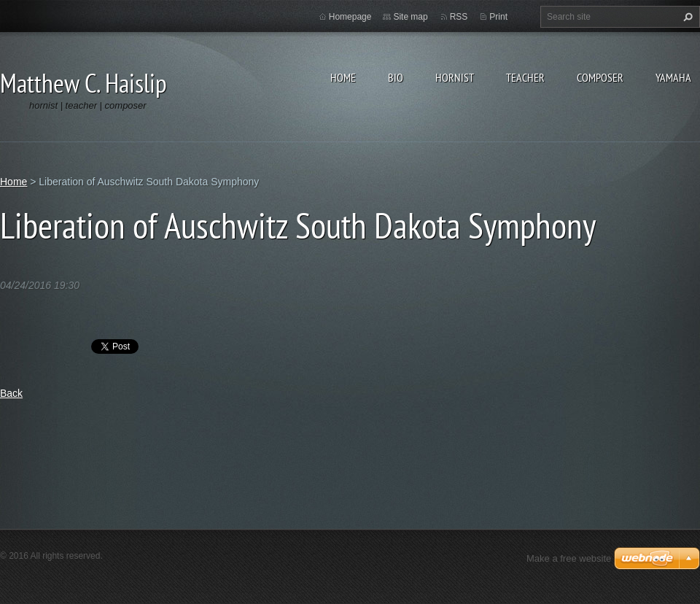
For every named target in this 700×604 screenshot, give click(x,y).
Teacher (525, 77)
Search (686, 17)
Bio (396, 77)
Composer (600, 77)
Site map (410, 17)
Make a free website (569, 558)
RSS (459, 17)
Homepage (350, 17)
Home (343, 77)
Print (498, 17)
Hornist (455, 77)
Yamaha (673, 77)
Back (11, 393)
